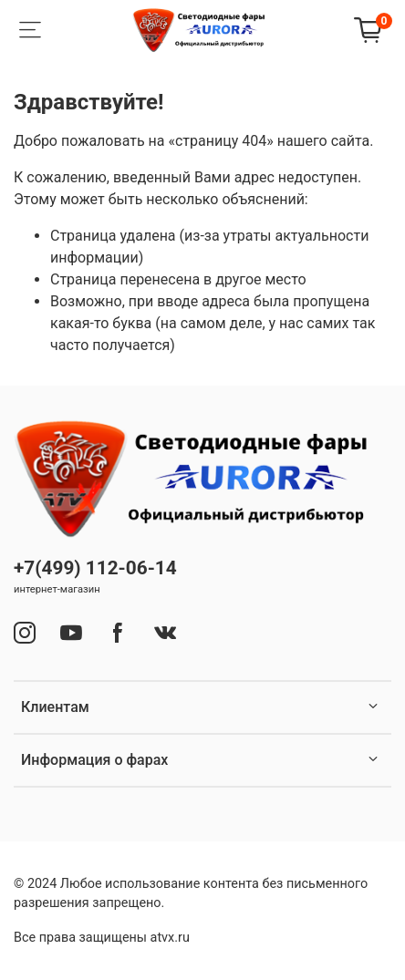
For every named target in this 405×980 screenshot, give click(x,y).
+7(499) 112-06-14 (95, 568)
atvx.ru (170, 938)
